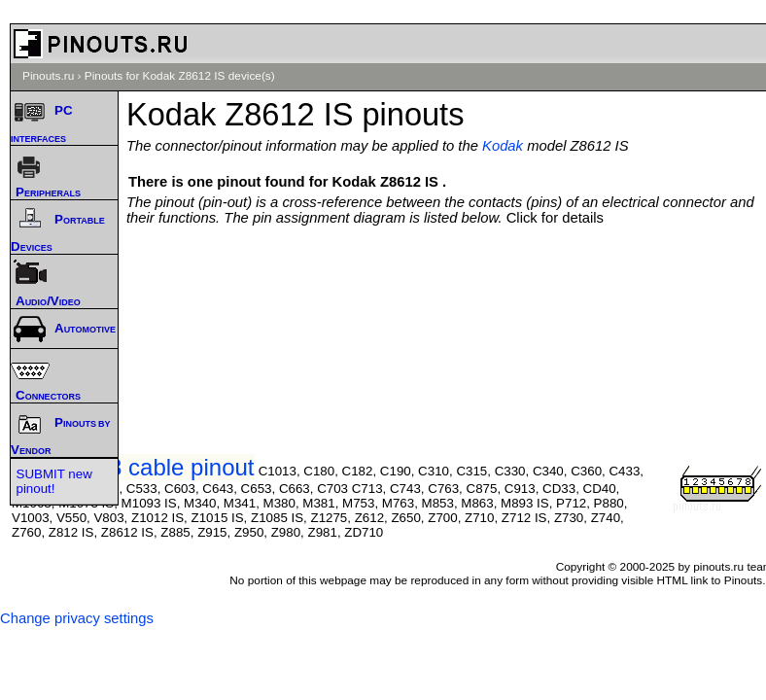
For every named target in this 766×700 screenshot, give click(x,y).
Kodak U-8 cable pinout (133, 467)
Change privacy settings (77, 618)
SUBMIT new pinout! (54, 481)
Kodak (503, 146)
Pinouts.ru (48, 76)
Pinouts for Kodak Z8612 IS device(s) (180, 76)
